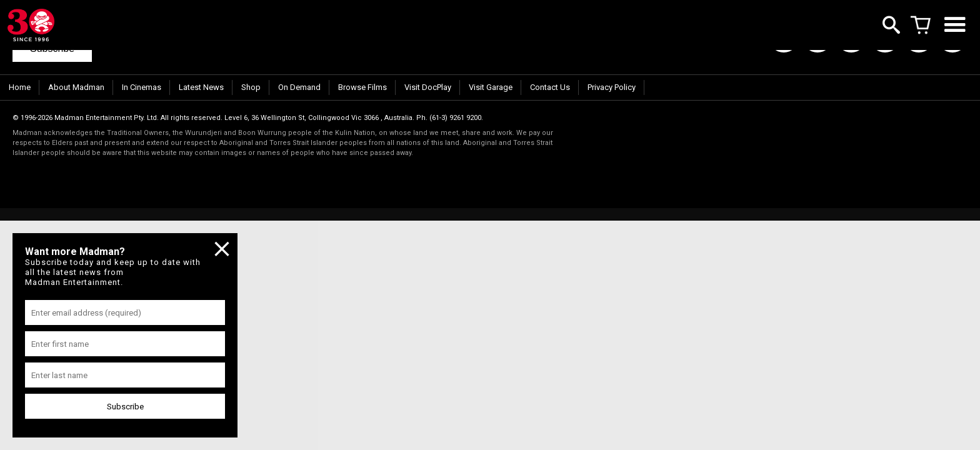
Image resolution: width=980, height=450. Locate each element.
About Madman (76, 87)
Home (20, 87)
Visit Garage (491, 87)
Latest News (201, 87)
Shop (251, 87)
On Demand (299, 87)
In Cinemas (142, 87)
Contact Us (550, 87)
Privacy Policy (612, 87)
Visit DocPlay (428, 87)
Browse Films (362, 87)
